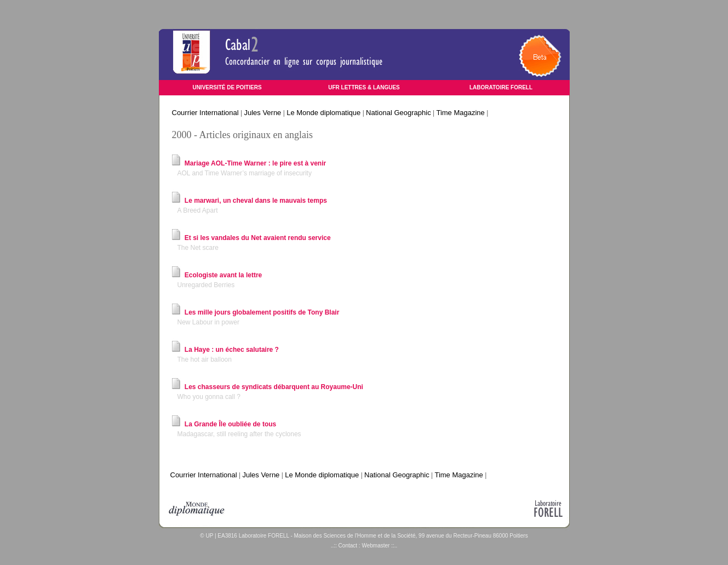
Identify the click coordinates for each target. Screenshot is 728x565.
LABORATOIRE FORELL (501, 87)
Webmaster (376, 546)
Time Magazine (460, 113)
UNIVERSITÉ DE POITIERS (227, 87)
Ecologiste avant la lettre (223, 275)
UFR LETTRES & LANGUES (364, 87)
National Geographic (399, 113)
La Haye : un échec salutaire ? (232, 350)
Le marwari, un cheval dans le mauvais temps (256, 201)
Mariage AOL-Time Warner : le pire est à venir (255, 163)
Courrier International (205, 113)
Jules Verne (262, 113)
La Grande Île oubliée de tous (230, 424)
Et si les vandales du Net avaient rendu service (258, 238)
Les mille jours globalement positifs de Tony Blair (262, 312)
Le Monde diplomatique (323, 113)
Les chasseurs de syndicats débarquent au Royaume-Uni (274, 387)
